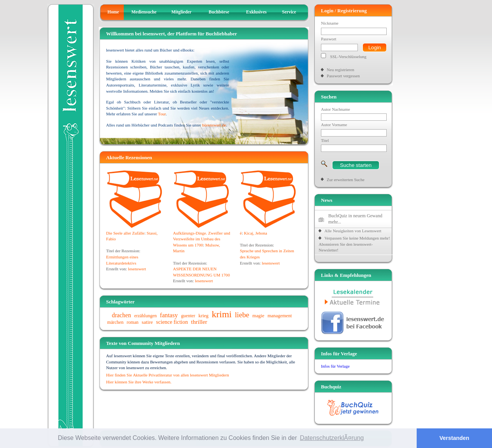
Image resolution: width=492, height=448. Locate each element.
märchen (116, 322)
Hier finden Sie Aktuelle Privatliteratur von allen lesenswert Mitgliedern (168, 375)
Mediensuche (144, 12)
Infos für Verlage (335, 366)
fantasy (169, 315)
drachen (121, 315)
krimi (222, 314)
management (280, 316)
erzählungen (145, 316)
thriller (199, 322)
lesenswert (137, 269)
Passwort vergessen (343, 76)
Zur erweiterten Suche (346, 180)
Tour (162, 114)
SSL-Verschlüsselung (348, 57)
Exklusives (256, 12)
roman (133, 322)
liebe (242, 315)
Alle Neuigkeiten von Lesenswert (353, 231)
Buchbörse (219, 12)
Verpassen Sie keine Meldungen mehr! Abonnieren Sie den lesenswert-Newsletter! (354, 244)
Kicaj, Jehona (256, 233)
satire (147, 322)
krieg (203, 316)
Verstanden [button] (454, 438)
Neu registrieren (340, 70)
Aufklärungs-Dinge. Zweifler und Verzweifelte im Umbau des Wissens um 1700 (202, 239)
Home (113, 12)
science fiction (172, 322)
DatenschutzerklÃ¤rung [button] (332, 438)
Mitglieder (182, 12)
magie (258, 316)
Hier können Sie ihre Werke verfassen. (139, 382)
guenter (188, 316)
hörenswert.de (214, 125)
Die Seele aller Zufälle (125, 233)
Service (289, 12)
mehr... (335, 222)
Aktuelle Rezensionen (129, 157)
